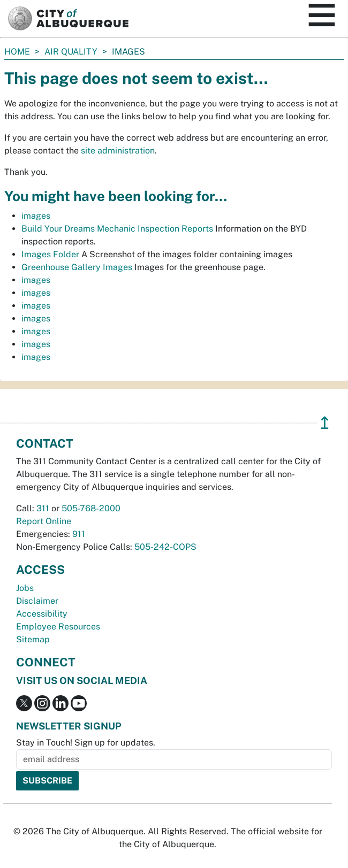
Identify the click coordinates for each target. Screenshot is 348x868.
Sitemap (33, 639)
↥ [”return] (325, 423)
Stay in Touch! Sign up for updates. (86, 743)
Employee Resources (58, 627)
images (36, 216)
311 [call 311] (43, 508)
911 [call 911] (79, 534)
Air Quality (71, 52)
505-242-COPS (165, 547)
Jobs (25, 588)
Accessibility (42, 614)
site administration (118, 151)
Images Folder (50, 254)
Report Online (44, 521)
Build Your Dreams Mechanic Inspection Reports (117, 229)
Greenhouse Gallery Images (77, 267)
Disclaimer (37, 601)
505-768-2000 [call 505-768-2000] (91, 508)
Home (17, 52)
